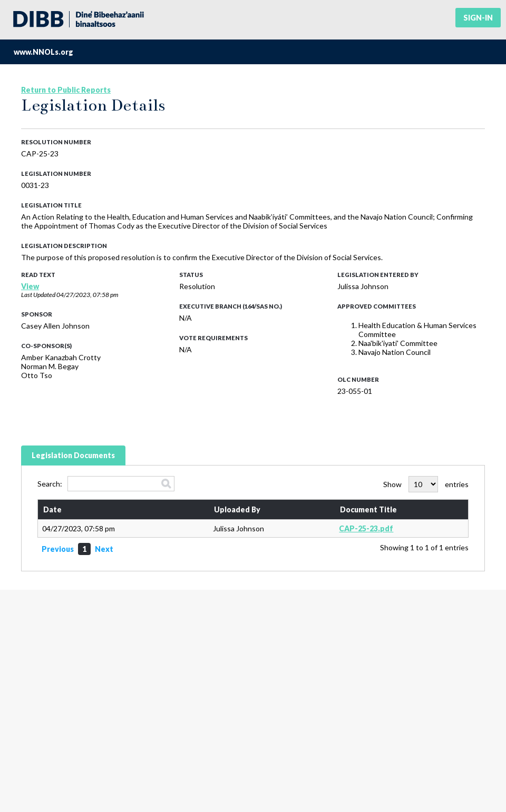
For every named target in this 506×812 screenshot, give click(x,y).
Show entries (426, 484)
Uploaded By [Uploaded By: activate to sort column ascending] (237, 509)
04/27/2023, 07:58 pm (87, 295)
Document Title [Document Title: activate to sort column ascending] (368, 509)
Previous (58, 549)
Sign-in (478, 18)
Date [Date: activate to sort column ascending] (52, 509)
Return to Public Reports (66, 90)
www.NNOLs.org (43, 52)
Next (104, 549)
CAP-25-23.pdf (366, 528)
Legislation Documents (73, 455)
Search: (106, 484)
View (30, 286)
